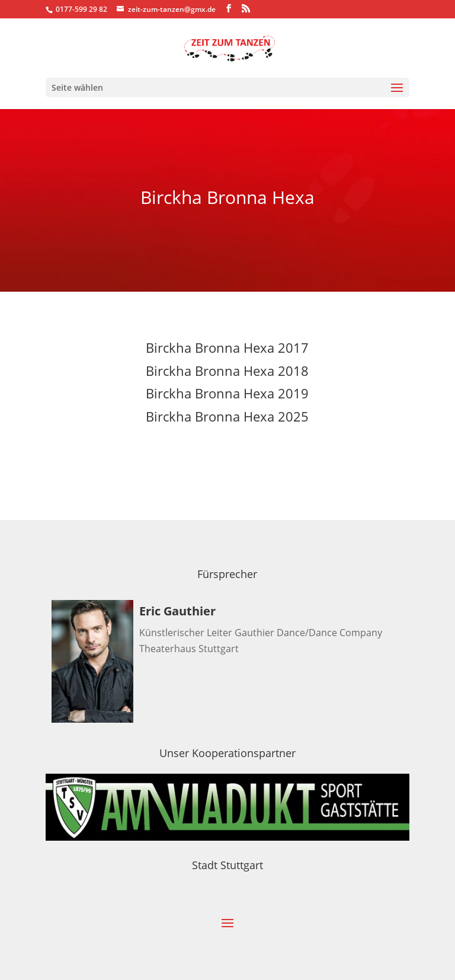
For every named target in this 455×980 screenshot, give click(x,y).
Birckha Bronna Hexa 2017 (227, 347)
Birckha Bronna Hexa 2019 (227, 393)
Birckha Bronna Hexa (210, 416)
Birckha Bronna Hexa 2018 (227, 371)
